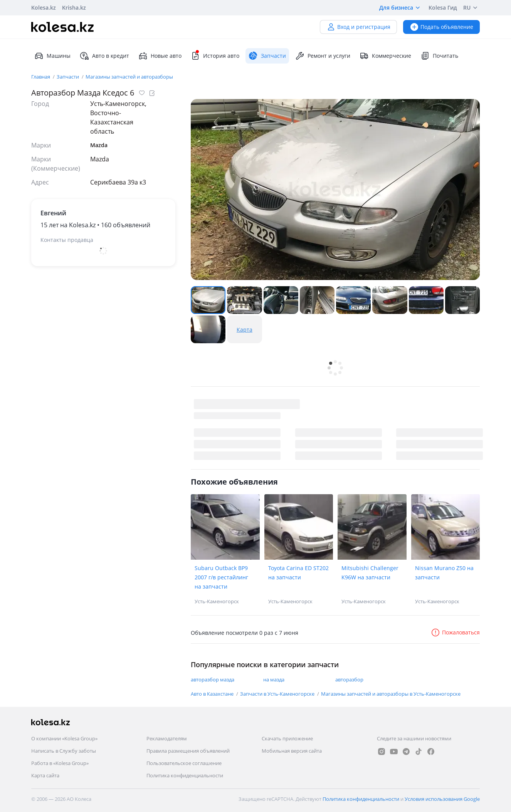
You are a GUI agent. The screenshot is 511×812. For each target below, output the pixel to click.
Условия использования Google (442, 799)
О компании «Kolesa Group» (64, 738)
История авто (215, 56)
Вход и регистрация (358, 27)
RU (471, 8)
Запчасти (68, 77)
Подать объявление (441, 27)
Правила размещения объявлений (188, 751)
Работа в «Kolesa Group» (60, 763)
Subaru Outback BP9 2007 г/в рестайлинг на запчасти (221, 577)
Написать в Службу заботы (64, 751)
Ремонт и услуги (323, 56)
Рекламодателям (167, 738)
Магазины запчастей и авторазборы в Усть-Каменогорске (391, 694)
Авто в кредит (104, 56)
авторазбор (349, 679)
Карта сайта (45, 775)
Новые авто (160, 56)
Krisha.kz (74, 8)
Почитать (439, 56)
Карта (245, 330)
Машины (52, 56)
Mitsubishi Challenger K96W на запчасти (370, 573)
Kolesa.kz (44, 8)
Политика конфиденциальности (185, 775)
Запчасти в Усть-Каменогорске (278, 694)
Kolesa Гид (443, 8)
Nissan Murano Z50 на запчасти (444, 573)
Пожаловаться (455, 632)
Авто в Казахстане (213, 694)
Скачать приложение (287, 738)
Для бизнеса (401, 8)
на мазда (274, 679)
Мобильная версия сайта (292, 751)
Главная (41, 77)
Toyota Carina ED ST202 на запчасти (298, 573)
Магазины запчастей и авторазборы (129, 77)
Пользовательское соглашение (184, 763)
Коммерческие (385, 56)
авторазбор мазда (213, 679)
